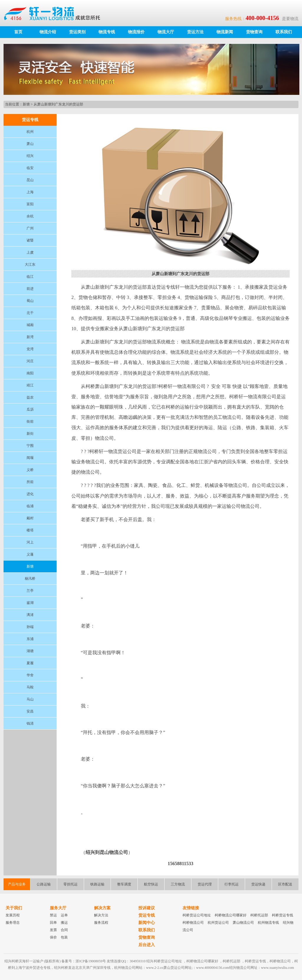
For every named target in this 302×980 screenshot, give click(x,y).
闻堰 (30, 458)
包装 (64, 937)
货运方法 (195, 32)
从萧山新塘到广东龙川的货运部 (58, 104)
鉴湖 (30, 603)
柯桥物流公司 (193, 923)
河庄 (30, 361)
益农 (30, 397)
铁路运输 (97, 884)
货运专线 (147, 915)
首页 (18, 32)
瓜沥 (30, 409)
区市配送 (285, 884)
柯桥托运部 (259, 915)
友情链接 (191, 908)
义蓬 (30, 554)
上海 (30, 192)
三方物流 (178, 884)
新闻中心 (147, 923)
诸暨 (30, 240)
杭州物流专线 (268, 923)
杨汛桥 (30, 579)
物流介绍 (48, 32)
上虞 (30, 252)
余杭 (30, 216)
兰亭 (30, 591)
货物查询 (254, 32)
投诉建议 (147, 908)
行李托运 (232, 884)
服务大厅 (58, 908)
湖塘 (30, 651)
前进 (30, 289)
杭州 (30, 132)
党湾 (30, 349)
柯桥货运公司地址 (197, 915)
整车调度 (124, 884)
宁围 (30, 446)
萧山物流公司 (243, 923)
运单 (64, 915)
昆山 (30, 180)
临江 (30, 277)
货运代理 (205, 884)
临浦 (30, 506)
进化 (30, 494)
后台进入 (147, 945)
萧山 (30, 144)
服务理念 (13, 923)
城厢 (30, 325)
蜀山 (30, 301)
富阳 (30, 204)
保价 (53, 937)
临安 (30, 168)
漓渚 (30, 615)
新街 (30, 434)
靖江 (30, 385)
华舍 (30, 675)
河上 (30, 542)
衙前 (30, 422)
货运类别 (77, 32)
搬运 (64, 923)
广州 (30, 228)
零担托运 (70, 884)
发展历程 (13, 915)
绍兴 (30, 156)
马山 (30, 699)
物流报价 (136, 32)
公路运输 (44, 884)
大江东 (30, 265)
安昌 (30, 711)
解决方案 (102, 908)
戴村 (30, 518)
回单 (53, 923)
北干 (30, 313)
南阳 (30, 373)
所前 (30, 482)
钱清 (30, 723)
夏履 (30, 663)
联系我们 (284, 32)
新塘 (26, 104)
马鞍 (30, 687)
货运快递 (258, 884)
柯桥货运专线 (283, 915)
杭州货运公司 (218, 923)
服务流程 (101, 923)
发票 (53, 930)
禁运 (53, 915)
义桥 (30, 470)
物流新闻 (225, 32)
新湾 (30, 337)
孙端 (30, 627)
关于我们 (14, 908)
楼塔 (30, 530)
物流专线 (107, 32)
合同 (64, 930)
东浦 (30, 639)
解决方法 (101, 915)
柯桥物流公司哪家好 (231, 915)
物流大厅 (166, 32)
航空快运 (151, 884)
